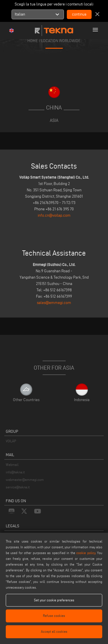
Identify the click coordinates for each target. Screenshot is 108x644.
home (33, 40)
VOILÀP (11, 441)
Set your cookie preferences (54, 600)
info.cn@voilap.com (54, 215)
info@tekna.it (15, 472)
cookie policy (86, 553)
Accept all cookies (54, 631)
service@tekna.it (18, 487)
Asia (54, 120)
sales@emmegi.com (54, 303)
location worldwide (61, 40)
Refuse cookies (54, 616)
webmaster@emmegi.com (25, 480)
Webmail (12, 465)
